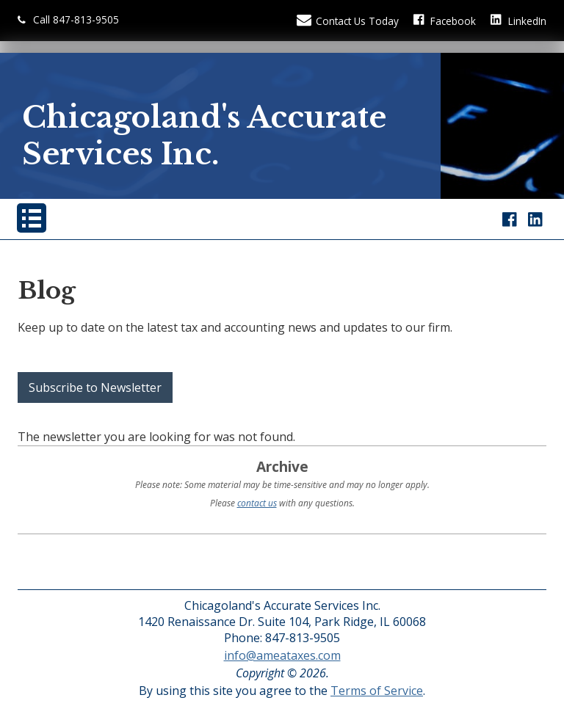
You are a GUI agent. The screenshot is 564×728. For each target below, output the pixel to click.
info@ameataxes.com (282, 655)
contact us (257, 503)
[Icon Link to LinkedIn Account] (518, 21)
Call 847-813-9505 (68, 19)
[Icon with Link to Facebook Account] (445, 21)
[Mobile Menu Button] (32, 218)
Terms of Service (377, 691)
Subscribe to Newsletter (95, 387)
